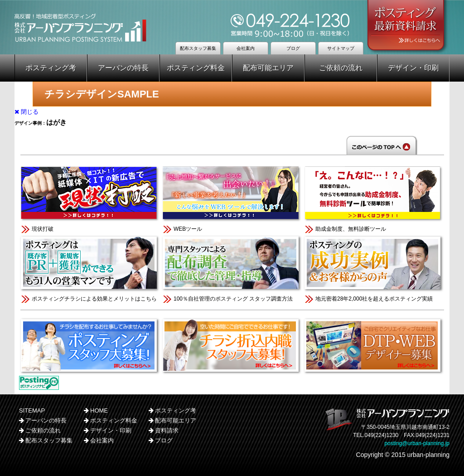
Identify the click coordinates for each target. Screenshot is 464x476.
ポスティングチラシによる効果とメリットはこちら (90, 268)
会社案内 (246, 48)
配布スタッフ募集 (198, 48)
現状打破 (90, 198)
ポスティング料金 (196, 68)
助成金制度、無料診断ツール (374, 198)
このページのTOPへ (232, 145)
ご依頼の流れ (341, 68)
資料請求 (167, 430)
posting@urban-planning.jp (417, 443)
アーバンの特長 (123, 68)
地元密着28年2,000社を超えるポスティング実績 (374, 268)
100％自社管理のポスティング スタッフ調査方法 (232, 268)
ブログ (293, 48)
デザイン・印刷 (413, 68)
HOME (99, 410)
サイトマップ (341, 48)
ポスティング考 (51, 68)
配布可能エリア (268, 68)
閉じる (27, 112)
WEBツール (232, 198)
